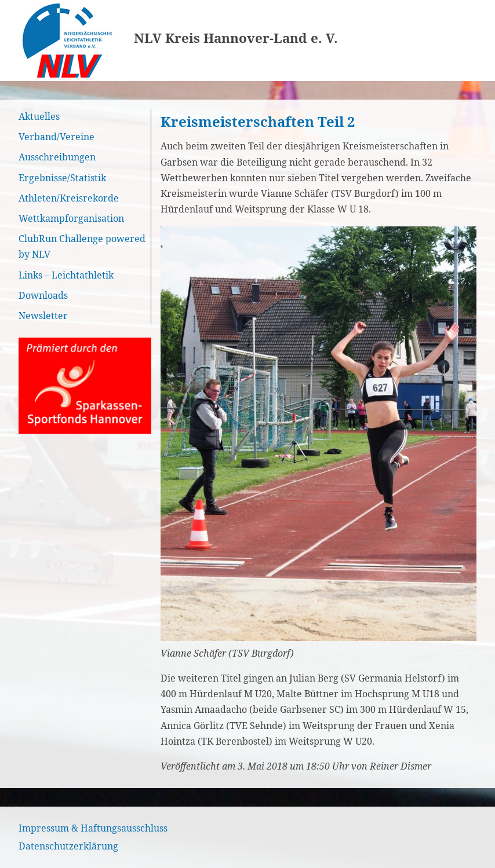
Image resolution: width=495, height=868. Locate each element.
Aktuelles (39, 116)
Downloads (43, 295)
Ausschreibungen (57, 157)
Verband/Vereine (57, 137)
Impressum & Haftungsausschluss (93, 828)
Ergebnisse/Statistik (62, 178)
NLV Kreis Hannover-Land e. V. (236, 38)
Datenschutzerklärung (68, 846)
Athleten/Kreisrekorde (69, 198)
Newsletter (43, 316)
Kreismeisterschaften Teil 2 (258, 121)
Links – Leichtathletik (66, 275)
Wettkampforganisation (71, 218)
